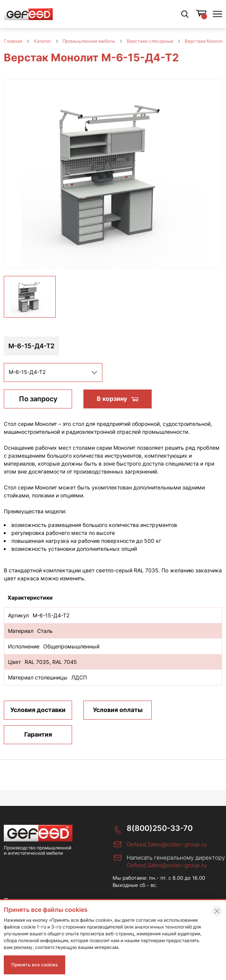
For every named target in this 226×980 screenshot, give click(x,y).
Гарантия (38, 734)
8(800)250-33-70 (160, 828)
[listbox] (53, 372)
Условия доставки (38, 710)
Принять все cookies (35, 965)
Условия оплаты (118, 710)
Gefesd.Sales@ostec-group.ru (167, 844)
